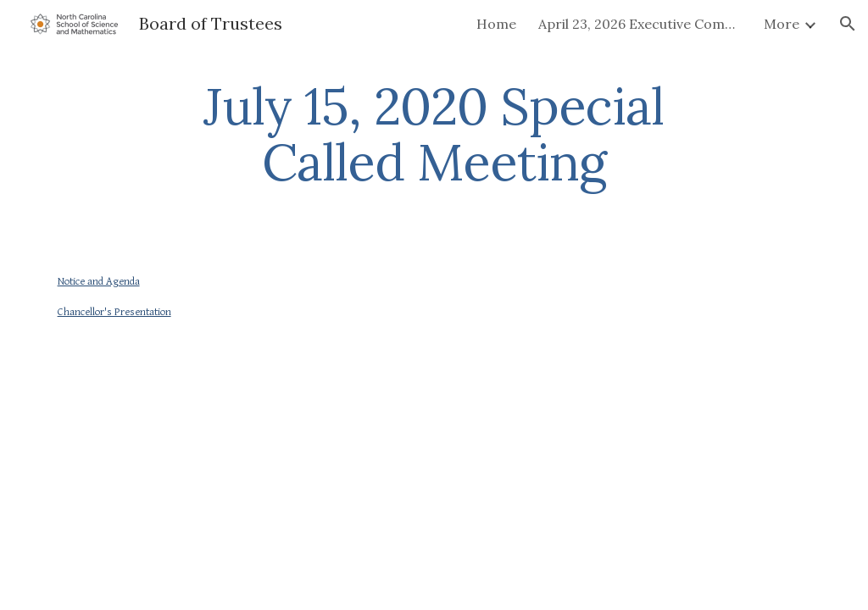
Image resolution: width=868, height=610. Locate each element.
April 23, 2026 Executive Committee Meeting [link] (640, 24)
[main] (434, 134)
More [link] (782, 24)
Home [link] (496, 24)
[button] (848, 24)
